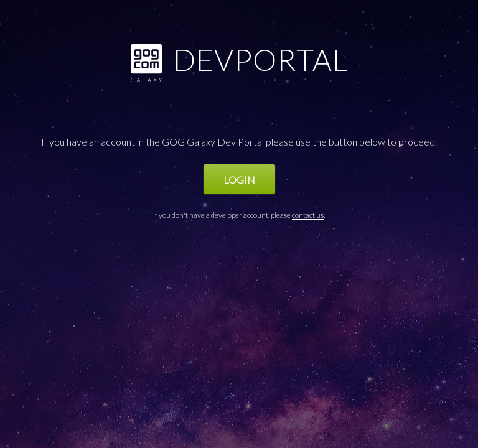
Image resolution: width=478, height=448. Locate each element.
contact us (308, 215)
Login (239, 180)
